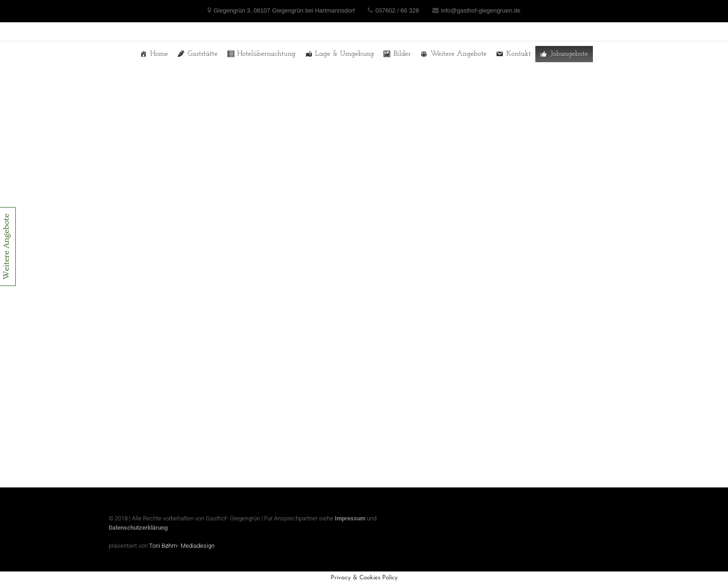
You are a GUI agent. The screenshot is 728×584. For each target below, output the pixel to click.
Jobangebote (569, 54)
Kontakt (518, 54)
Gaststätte (203, 54)
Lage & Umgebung (345, 54)
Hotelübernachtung (266, 54)
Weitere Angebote (458, 54)
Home (159, 54)
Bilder (402, 54)
